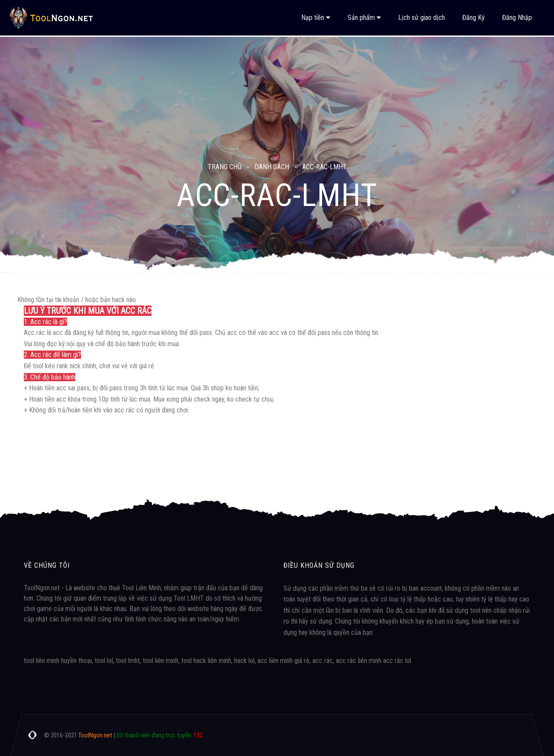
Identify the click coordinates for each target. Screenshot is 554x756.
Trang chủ (225, 167)
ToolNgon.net (95, 735)
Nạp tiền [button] (316, 18)
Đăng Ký (473, 18)
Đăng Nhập (517, 18)
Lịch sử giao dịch (422, 18)
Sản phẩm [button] (364, 18)
